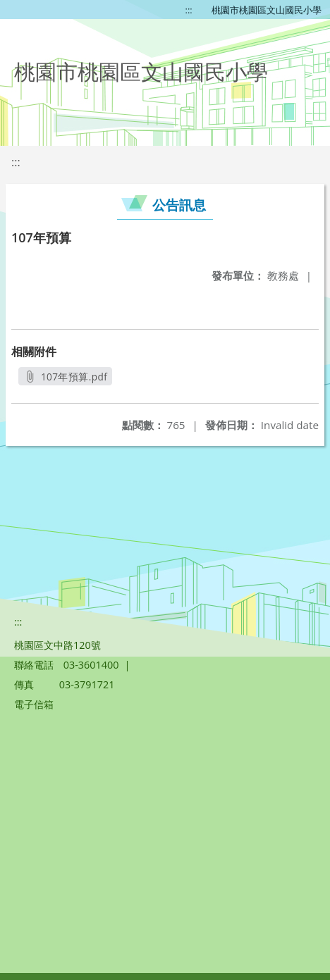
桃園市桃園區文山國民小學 (267, 10)
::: (189, 10)
